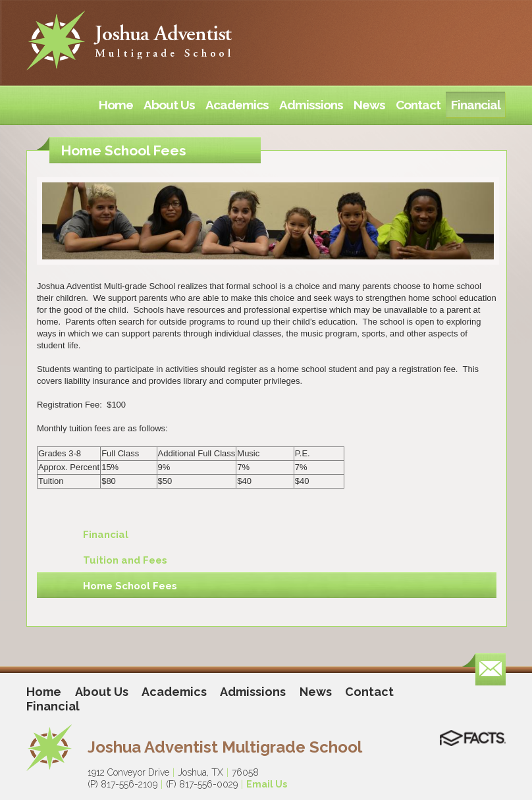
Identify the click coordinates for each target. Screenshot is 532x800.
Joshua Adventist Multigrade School (225, 747)
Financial (106, 535)
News (316, 692)
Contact (369, 692)
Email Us (267, 784)
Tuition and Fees (125, 560)
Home (44, 692)
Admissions (253, 692)
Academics (174, 692)
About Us (102, 692)
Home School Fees (130, 586)
